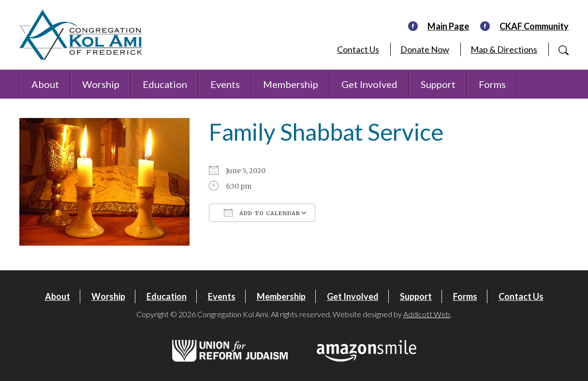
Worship (101, 84)
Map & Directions (504, 49)
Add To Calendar (262, 213)
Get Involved (369, 84)
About (45, 84)
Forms (492, 84)
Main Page (448, 26)
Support (438, 84)
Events (225, 84)
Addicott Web (427, 314)
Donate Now (425, 49)
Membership (291, 84)
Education (165, 84)
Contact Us (358, 49)
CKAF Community (534, 26)
